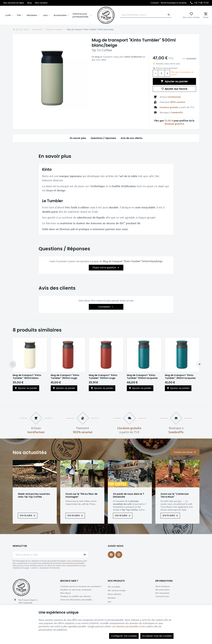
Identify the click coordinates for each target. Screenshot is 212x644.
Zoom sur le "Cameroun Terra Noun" (175, 495)
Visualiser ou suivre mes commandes (76, 590)
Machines (32, 15)
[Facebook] (111, 555)
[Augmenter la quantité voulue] (167, 73)
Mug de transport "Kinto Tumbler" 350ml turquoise (180, 377)
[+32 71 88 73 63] (199, 3)
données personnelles (127, 626)
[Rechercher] (169, 15)
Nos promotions (162, 590)
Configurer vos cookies (124, 636)
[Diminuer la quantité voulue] (155, 73)
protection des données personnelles (69, 563)
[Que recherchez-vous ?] (146, 15)
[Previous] (13, 364)
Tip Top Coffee (21, 29)
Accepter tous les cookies (157, 636)
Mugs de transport (55, 29)
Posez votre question (167, 68)
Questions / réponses (103, 138)
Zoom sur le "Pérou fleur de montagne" (81, 495)
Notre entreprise (163, 586)
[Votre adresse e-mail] (51, 555)
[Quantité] (161, 73)
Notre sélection (115, 594)
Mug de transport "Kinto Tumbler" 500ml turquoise (142, 377)
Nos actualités (30, 452)
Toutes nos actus (183, 452)
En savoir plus (78, 138)
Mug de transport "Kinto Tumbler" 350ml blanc (27, 377)
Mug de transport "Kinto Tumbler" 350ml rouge (65, 377)
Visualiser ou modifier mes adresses (76, 596)
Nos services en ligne (117, 590)
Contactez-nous (162, 596)
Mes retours (66, 593)
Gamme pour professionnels (80, 15)
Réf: (184, 59)
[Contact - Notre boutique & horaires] (169, 3)
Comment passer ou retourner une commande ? (81, 586)
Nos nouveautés (162, 593)
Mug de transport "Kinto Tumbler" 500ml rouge (103, 377)
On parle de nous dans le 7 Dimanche (129, 495)
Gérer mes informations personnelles (76, 600)
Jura (45, 15)
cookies (160, 620)
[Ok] (85, 555)
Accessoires (60, 15)
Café (8, 15)
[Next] (199, 364)
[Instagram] (119, 555)
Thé (19, 15)
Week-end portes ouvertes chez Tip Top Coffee (34, 495)
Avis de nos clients (131, 138)
